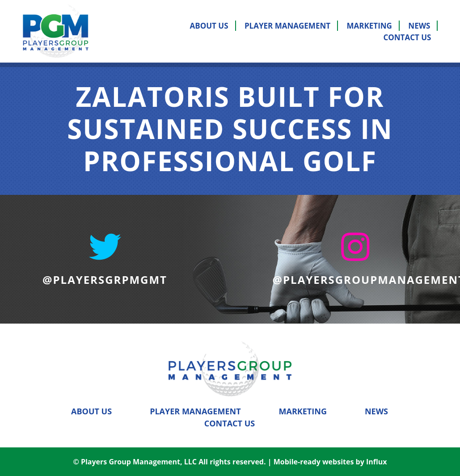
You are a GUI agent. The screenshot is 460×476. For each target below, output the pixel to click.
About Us (209, 26)
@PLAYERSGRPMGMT (105, 280)
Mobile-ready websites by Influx (330, 462)
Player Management (287, 26)
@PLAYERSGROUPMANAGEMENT (355, 280)
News (419, 26)
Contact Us (407, 37)
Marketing (369, 26)
